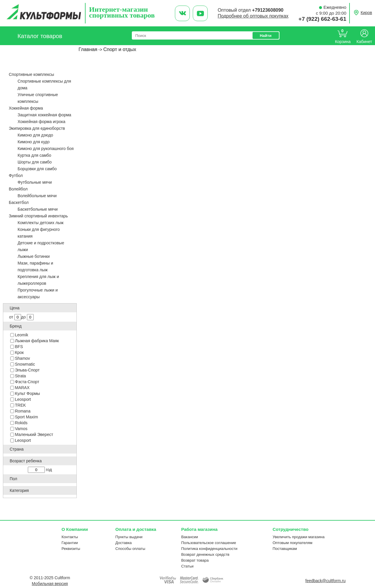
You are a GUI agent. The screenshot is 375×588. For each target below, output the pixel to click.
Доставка (124, 543)
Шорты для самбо (35, 162)
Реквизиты (71, 549)
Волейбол (18, 189)
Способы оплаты (130, 549)
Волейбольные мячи (37, 196)
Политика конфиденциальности (209, 549)
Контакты (70, 537)
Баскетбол (19, 202)
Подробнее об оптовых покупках (253, 16)
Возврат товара (195, 560)
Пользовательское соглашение (208, 543)
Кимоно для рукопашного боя (46, 149)
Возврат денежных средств (205, 554)
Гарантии (70, 543)
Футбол (16, 175)
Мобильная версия (50, 584)
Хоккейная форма (26, 108)
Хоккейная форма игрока (41, 122)
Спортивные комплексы (31, 74)
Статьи (187, 566)
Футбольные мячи (35, 182)
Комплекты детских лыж (41, 223)
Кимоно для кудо (34, 142)
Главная (88, 49)
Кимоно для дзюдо (35, 135)
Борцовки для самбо (37, 169)
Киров (366, 13)
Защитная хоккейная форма (44, 115)
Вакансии (189, 537)
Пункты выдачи (129, 537)
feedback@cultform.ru (325, 581)
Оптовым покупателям (292, 543)
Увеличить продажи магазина (298, 537)
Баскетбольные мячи (38, 209)
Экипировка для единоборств (37, 128)
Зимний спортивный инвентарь (38, 216)
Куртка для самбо (34, 155)
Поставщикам (285, 549)
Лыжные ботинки (34, 256)
